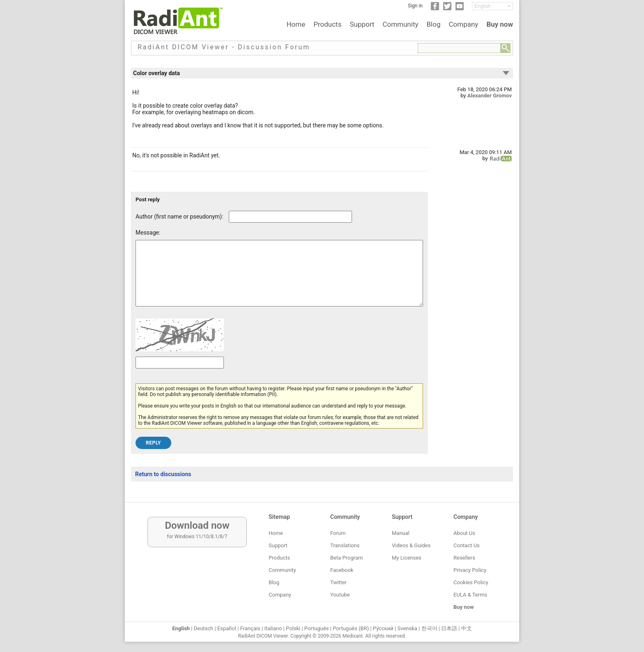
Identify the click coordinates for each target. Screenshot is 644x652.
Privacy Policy (470, 570)
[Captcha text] (180, 375)
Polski (293, 628)
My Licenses (407, 558)
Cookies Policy (471, 582)
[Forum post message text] (279, 279)
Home (296, 24)
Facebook (342, 570)
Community (400, 24)
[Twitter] (447, 9)
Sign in (415, 6)
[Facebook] (435, 9)
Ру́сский (383, 628)
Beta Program (346, 558)
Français (250, 628)
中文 (467, 628)
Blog (434, 24)
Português (317, 628)
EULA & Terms (470, 595)
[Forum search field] (459, 48)
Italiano (273, 628)
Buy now (500, 24)
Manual (401, 533)
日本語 (449, 628)
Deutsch (204, 628)
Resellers (464, 558)
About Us (464, 533)
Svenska (407, 628)
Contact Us (467, 545)
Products (327, 24)
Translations (345, 545)
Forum (338, 533)
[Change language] (492, 6)
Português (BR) (351, 628)
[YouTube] (460, 9)
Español (227, 628)
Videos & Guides (411, 545)
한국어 (429, 628)
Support (362, 24)
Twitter (338, 582)
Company (463, 24)
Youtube (340, 595)
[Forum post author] (290, 217)
